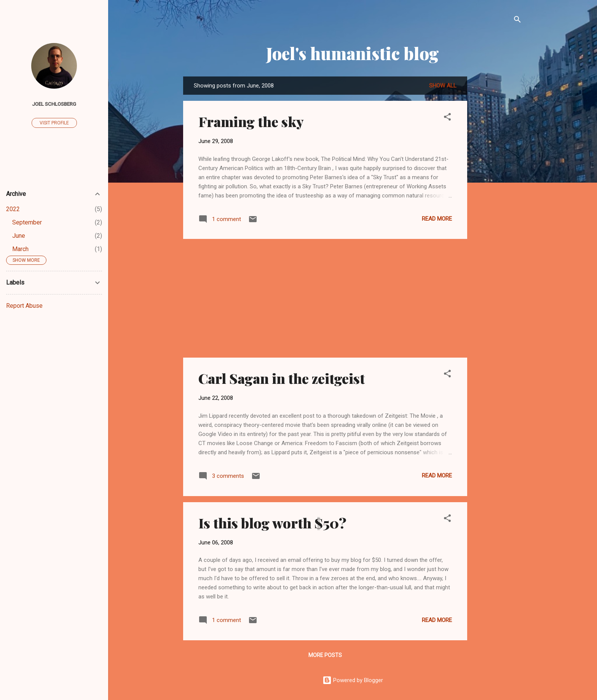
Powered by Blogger (353, 680)
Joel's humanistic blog (353, 53)
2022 (13, 209)
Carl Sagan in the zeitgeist (282, 378)
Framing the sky (251, 121)
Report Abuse (24, 306)
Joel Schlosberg (54, 104)
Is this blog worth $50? (272, 523)
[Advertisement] (498, 191)
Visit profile (54, 123)
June (19, 236)
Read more (437, 219)
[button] (447, 118)
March (20, 249)
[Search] (517, 21)
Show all (443, 86)
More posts (325, 655)
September (27, 222)
